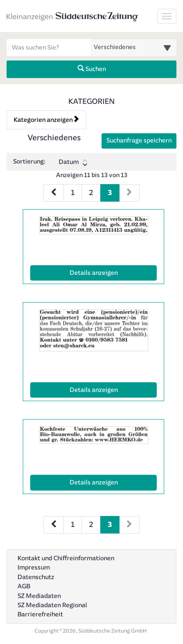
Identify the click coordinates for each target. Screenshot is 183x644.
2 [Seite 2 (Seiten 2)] (91, 525)
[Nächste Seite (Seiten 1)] (129, 193)
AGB (24, 586)
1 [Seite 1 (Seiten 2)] (73, 525)
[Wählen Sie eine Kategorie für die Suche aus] (134, 47)
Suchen (92, 69)
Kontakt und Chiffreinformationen (66, 558)
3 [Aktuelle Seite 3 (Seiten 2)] (110, 524)
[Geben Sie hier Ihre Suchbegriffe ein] (49, 47)
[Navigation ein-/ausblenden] (167, 16)
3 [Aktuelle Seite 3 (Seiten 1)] (110, 192)
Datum (73, 162)
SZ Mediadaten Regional (52, 605)
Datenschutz (36, 577)
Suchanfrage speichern (139, 141)
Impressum (34, 568)
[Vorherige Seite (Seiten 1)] (54, 193)
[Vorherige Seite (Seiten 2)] (54, 525)
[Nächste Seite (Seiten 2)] (129, 525)
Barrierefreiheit (40, 614)
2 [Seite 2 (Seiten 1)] (91, 193)
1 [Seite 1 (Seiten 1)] (73, 193)
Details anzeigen (113, 272)
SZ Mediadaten (39, 596)
